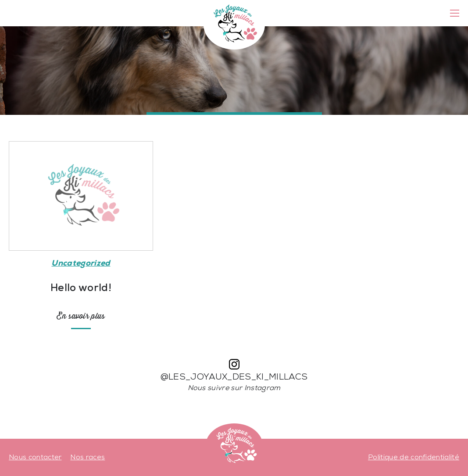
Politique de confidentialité (414, 458)
